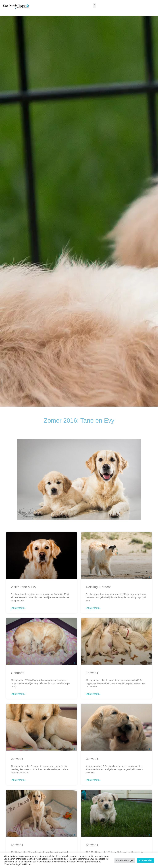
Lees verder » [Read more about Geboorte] (18, 694)
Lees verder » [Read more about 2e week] (18, 780)
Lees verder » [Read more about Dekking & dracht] (93, 608)
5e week (92, 845)
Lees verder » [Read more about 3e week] (93, 780)
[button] (95, 6)
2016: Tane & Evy (24, 587)
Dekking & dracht (98, 587)
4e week (17, 845)
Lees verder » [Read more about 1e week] (93, 694)
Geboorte (18, 673)
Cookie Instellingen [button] (125, 860)
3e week (92, 759)
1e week (92, 673)
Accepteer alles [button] (145, 860)
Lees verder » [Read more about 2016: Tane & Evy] (18, 608)
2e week (17, 759)
